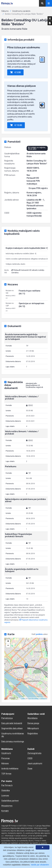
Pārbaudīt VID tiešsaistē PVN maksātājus (33, 181)
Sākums (5, 11)
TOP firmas (6, 774)
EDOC (31, 405)
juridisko (39, 634)
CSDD (30, 758)
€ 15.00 (16, 125)
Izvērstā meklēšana (10, 769)
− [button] (8, 646)
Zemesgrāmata (34, 753)
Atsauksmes (7, 806)
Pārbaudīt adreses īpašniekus (35, 207)
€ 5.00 (15, 72)
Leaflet (23, 699)
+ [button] (8, 641)
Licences (5, 796)
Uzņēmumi (6, 753)
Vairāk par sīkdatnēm (40, 865)
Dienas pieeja (33, 723)
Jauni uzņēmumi (35, 763)
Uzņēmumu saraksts (21, 11)
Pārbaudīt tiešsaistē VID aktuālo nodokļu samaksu (28, 271)
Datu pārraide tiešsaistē (12, 723)
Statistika (6, 790)
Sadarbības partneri (10, 801)
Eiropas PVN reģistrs (38, 188)
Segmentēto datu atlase (12, 728)
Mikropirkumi (33, 728)
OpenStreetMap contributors (37, 699)
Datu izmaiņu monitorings (13, 741)
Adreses (5, 763)
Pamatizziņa (7, 718)
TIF (30, 473)
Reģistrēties (33, 733)
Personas (6, 758)
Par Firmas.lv (7, 785)
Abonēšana (32, 718)
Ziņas (30, 769)
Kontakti (5, 811)
